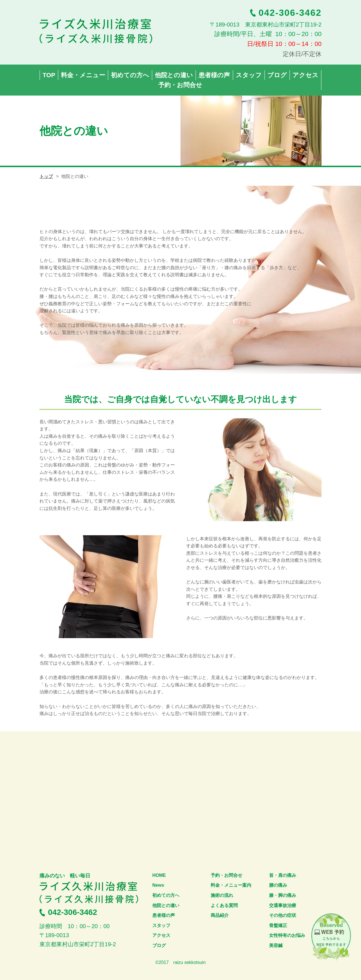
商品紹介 (220, 915)
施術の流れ (222, 895)
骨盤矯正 (278, 925)
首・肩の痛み (283, 875)
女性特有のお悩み (287, 935)
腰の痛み (278, 885)
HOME (159, 875)
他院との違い (166, 905)
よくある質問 (224, 905)
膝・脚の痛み (283, 895)
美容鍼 (276, 945)
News (158, 885)
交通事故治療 (283, 905)
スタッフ (161, 925)
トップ (46, 176)
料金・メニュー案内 (231, 885)
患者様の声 (164, 915)
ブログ (159, 945)
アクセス (161, 935)
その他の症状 (283, 915)
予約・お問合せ (226, 875)
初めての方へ (166, 895)
